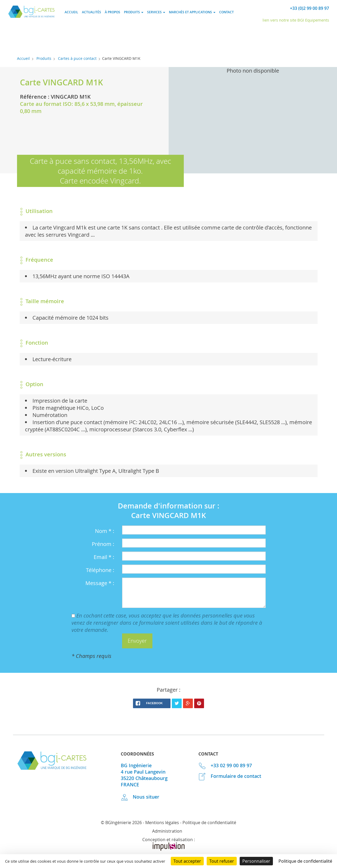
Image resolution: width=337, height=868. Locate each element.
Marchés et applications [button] (192, 12)
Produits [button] (134, 12)
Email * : (104, 557)
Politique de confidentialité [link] (305, 861)
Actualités (91, 12)
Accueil (71, 12)
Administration (167, 831)
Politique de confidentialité (209, 823)
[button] (137, 641)
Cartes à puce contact (77, 58)
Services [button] (156, 12)
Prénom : (103, 544)
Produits (44, 58)
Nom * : (105, 531)
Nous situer (140, 797)
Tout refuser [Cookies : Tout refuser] (222, 861)
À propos (113, 12)
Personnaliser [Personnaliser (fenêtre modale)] (256, 861)
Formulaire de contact (230, 776)
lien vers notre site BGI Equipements (296, 20)
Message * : (100, 583)
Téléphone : (100, 570)
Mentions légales (162, 823)
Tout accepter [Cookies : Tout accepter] (187, 861)
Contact (226, 12)
